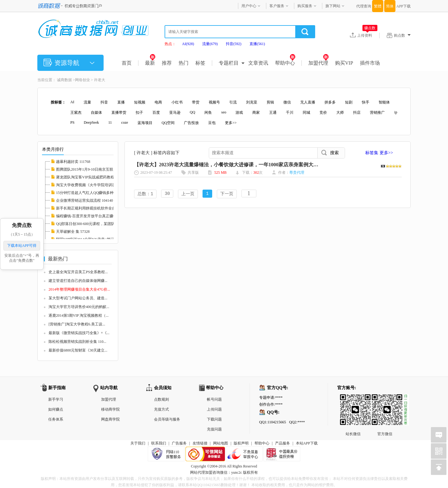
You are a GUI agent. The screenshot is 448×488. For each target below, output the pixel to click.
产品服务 (282, 443)
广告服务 (179, 443)
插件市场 (370, 63)
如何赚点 (56, 409)
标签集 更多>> (379, 153)
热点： (170, 44)
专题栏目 (229, 63)
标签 (200, 63)
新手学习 (56, 399)
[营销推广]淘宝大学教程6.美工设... (77, 324)
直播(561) (257, 44)
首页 (127, 63)
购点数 (402, 35)
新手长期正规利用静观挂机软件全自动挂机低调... (97, 208)
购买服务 (305, 6)
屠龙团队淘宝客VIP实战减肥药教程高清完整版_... (97, 177)
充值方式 (161, 409)
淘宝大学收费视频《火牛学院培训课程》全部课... (97, 185)
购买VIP (344, 63)
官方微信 (385, 399)
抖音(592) (234, 44)
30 (167, 194)
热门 (184, 63)
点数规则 (161, 399)
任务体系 (56, 419)
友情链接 (200, 443)
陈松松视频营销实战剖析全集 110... (77, 342)
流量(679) (210, 44)
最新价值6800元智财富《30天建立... (78, 350)
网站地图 (221, 443)
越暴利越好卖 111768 (73, 162)
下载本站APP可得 (22, 246)
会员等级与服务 (167, 419)
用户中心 (249, 6)
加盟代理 (318, 63)
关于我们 (138, 443)
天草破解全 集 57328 (73, 232)
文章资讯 (258, 63)
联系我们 (159, 443)
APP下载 (404, 6)
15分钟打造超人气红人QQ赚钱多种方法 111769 (94, 193)
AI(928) (188, 44)
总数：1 (145, 194)
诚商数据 (64, 80)
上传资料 (367, 35)
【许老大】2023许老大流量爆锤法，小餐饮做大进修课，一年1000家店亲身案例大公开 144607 (237, 165)
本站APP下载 (307, 443)
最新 (150, 63)
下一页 (227, 194)
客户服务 (277, 6)
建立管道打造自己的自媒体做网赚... (78, 281)
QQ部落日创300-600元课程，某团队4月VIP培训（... (98, 224)
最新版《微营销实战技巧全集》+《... (79, 333)
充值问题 (214, 429)
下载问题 (214, 419)
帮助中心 (285, 63)
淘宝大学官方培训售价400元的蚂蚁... (79, 307)
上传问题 (214, 409)
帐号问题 (214, 399)
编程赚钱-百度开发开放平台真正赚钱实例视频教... (97, 216)
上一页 (188, 194)
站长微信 (353, 399)
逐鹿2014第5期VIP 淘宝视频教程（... (79, 315)
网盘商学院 (110, 419)
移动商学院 (110, 409)
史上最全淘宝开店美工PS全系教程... (78, 272)
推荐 (167, 63)
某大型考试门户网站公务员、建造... (78, 298)
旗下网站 (333, 6)
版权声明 (241, 443)
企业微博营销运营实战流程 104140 (84, 200)
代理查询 (364, 6)
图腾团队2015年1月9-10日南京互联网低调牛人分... (97, 169)
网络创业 (82, 80)
